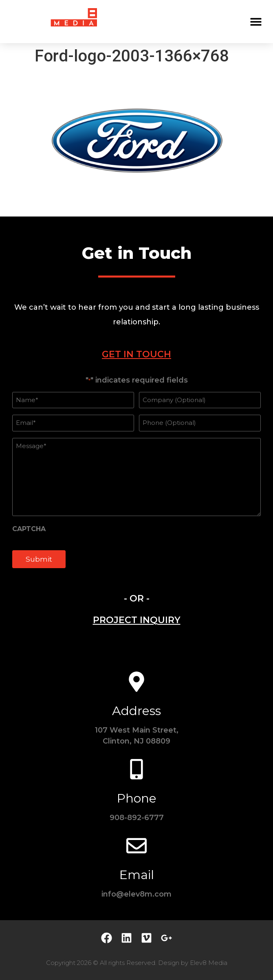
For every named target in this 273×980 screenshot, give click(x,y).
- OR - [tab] (137, 598)
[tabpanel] (136, 477)
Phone (137, 798)
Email (137, 875)
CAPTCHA (29, 529)
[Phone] (136, 769)
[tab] (136, 354)
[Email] (136, 846)
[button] (256, 21)
